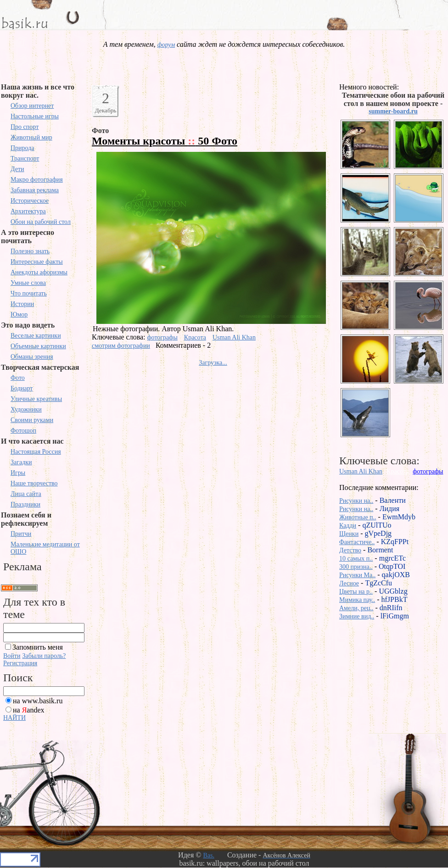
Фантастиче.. (357, 542)
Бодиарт (22, 388)
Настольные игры (35, 116)
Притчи (21, 534)
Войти (12, 656)
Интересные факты (37, 262)
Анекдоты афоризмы (39, 272)
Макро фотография (37, 180)
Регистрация (20, 663)
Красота (195, 337)
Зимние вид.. (357, 616)
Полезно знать (30, 251)
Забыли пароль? (44, 656)
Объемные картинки (38, 346)
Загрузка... (213, 363)
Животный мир (31, 137)
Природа (22, 148)
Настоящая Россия (36, 452)
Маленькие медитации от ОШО (45, 548)
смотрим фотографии (121, 346)
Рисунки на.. (356, 501)
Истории (22, 304)
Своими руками (32, 420)
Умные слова (28, 283)
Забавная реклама (35, 190)
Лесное (349, 583)
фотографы (162, 337)
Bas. (209, 855)
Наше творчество (34, 483)
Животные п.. (358, 517)
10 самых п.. (356, 559)
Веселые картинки (36, 336)
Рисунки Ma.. (357, 575)
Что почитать (29, 293)
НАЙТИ (14, 718)
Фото (18, 378)
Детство (350, 550)
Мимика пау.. (357, 600)
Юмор (19, 314)
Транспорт (25, 159)
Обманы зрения (32, 357)
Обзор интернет (32, 106)
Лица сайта (26, 494)
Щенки (349, 534)
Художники (26, 409)
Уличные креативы (36, 399)
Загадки (21, 462)
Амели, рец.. (356, 608)
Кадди (348, 526)
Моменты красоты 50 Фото (165, 141)
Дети (17, 169)
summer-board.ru (393, 111)
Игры (18, 473)
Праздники (25, 504)
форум (166, 45)
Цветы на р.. (356, 592)
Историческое (30, 201)
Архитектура (28, 211)
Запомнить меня (38, 647)
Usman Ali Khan (234, 337)
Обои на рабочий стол (41, 222)
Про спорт (25, 127)
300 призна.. (356, 567)
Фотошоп (23, 431)
